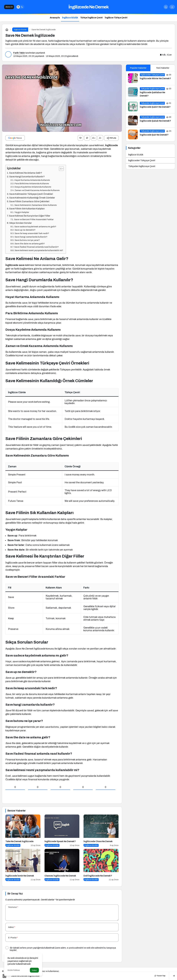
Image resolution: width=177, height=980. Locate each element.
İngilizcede (111, 145)
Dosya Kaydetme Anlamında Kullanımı (33, 187)
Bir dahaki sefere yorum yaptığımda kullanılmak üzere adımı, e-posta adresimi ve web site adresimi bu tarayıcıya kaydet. (63, 949)
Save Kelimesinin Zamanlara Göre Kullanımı (36, 205)
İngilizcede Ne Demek (88, 7)
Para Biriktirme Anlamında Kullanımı (32, 184)
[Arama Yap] (166, 7)
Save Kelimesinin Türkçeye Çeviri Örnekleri (31, 194)
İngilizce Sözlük (136, 155)
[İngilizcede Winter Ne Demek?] (150, 78)
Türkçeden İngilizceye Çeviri (142, 166)
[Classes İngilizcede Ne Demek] (62, 865)
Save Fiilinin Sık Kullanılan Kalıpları (27, 209)
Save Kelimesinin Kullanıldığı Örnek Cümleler (32, 198)
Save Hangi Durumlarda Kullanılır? (27, 177)
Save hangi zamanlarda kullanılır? (31, 237)
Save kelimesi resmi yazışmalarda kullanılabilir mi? (39, 250)
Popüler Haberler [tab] (138, 68)
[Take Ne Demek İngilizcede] (23, 831)
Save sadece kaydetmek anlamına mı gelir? (35, 226)
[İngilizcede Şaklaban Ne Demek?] (150, 92)
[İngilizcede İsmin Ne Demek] (23, 865)
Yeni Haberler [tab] (163, 68)
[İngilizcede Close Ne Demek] (101, 831)
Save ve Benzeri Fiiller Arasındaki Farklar (34, 219)
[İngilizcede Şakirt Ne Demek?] (150, 107)
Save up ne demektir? (25, 230)
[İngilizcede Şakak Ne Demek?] (150, 120)
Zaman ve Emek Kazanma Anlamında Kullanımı (37, 190)
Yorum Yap (160, 976)
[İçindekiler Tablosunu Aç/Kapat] (60, 169)
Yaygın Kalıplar (22, 212)
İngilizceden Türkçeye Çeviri (142, 160)
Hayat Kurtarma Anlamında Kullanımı (32, 180)
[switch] (20, 7)
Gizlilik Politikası (14, 970)
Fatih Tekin (19, 53)
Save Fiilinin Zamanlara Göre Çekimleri (29, 201)
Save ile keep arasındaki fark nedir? (32, 233)
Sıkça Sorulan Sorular (21, 223)
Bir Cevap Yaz (15, 894)
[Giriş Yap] (172, 7)
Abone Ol (9, 7)
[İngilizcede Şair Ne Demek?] (150, 134)
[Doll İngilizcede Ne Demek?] (101, 865)
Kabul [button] (34, 970)
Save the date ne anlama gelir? (30, 244)
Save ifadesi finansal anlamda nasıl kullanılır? (36, 247)
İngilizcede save (15, 265)
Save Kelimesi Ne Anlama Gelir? (26, 173)
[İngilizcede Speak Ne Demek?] (62, 831)
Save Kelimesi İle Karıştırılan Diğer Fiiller (30, 216)
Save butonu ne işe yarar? (27, 240)
